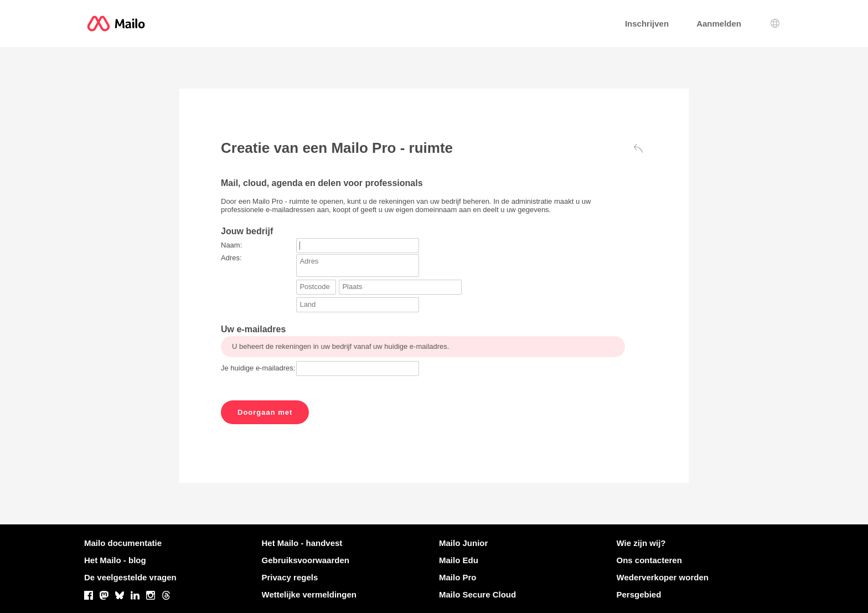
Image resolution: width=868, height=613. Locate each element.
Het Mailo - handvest (302, 543)
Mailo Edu (459, 560)
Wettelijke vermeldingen (309, 594)
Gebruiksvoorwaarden (306, 560)
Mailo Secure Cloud (477, 594)
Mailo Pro (458, 577)
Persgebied (639, 594)
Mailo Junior (463, 543)
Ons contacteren (649, 560)
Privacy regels (290, 577)
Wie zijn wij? (641, 543)
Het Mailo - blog (115, 560)
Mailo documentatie (123, 543)
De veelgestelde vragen (130, 577)
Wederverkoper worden (663, 577)
